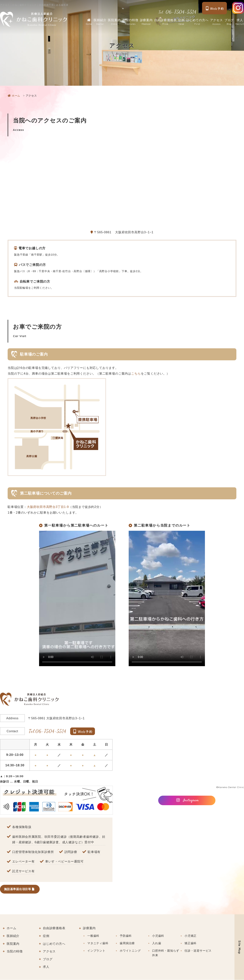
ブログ (229, 22)
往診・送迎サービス (198, 951)
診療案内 (146, 22)
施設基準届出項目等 (20, 889)
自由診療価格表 (165, 22)
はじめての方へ (197, 22)
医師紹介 (100, 22)
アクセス (216, 22)
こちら (136, 374)
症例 (181, 22)
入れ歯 (157, 943)
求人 (240, 22)
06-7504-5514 (177, 12)
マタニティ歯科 (98, 943)
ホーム (11, 928)
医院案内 (114, 22)
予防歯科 (126, 936)
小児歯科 (158, 936)
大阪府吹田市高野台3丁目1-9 (48, 507)
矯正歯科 (191, 943)
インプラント (96, 951)
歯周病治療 (127, 943)
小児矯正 (191, 936)
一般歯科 (93, 936)
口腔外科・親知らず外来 (166, 953)
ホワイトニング (130, 951)
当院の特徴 (130, 22)
